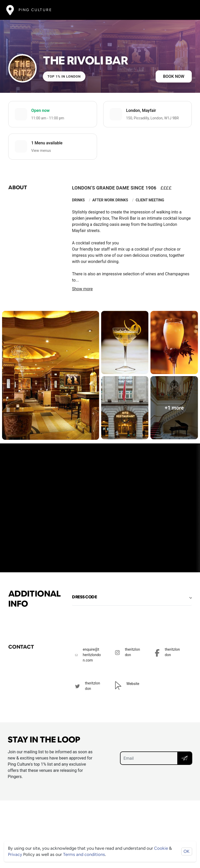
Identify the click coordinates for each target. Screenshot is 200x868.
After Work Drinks (110, 200)
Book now (174, 76)
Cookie (161, 848)
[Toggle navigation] (186, 10)
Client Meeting (150, 200)
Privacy (15, 854)
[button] (132, 597)
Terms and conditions (84, 854)
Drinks (78, 200)
